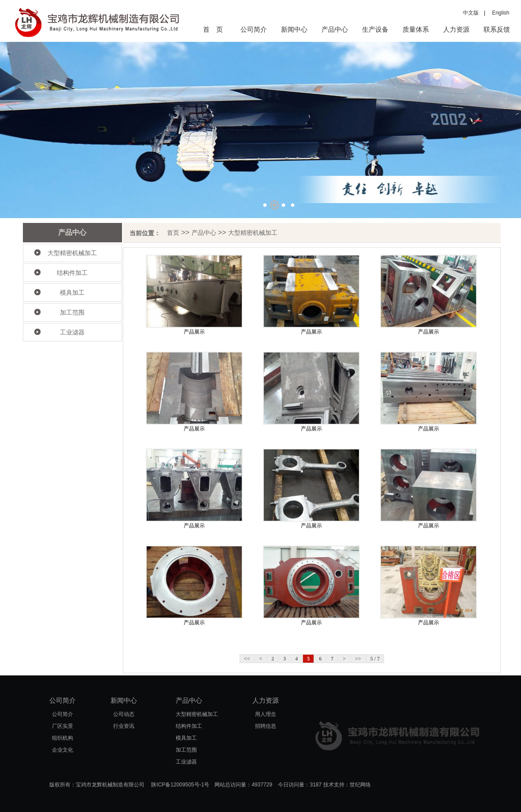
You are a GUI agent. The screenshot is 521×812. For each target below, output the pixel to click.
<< (247, 659)
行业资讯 (124, 726)
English (498, 13)
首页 (173, 233)
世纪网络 (360, 785)
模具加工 (72, 293)
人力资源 (456, 29)
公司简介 (254, 29)
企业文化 (63, 750)
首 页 (213, 29)
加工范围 (72, 312)
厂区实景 (63, 726)
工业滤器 (72, 332)
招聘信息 (266, 726)
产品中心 (335, 29)
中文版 (471, 13)
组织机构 (63, 738)
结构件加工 (72, 273)
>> (358, 659)
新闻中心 (294, 29)
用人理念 (266, 714)
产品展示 (194, 332)
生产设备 (375, 29)
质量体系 (416, 29)
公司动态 (124, 714)
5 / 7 (375, 659)
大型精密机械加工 (72, 253)
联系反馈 (497, 29)
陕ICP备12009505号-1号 (180, 785)
